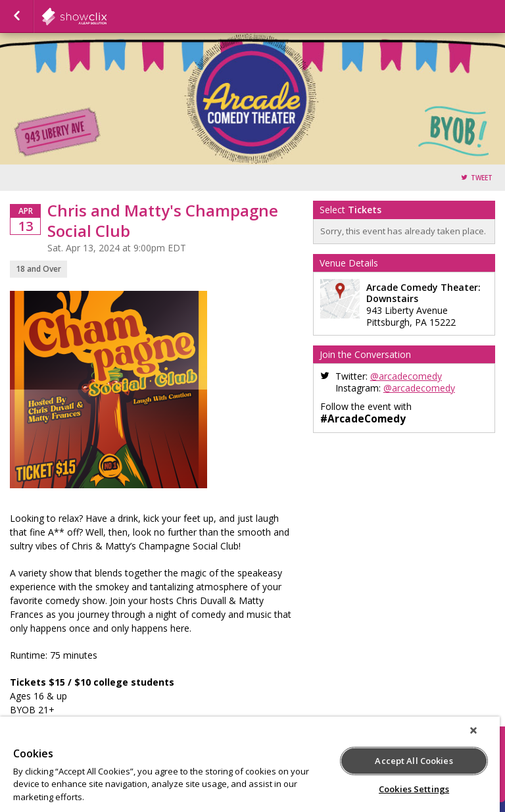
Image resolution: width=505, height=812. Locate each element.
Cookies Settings (414, 789)
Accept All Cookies (414, 761)
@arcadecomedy (406, 376)
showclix (107, 16)
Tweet (482, 178)
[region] (250, 764)
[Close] (473, 730)
